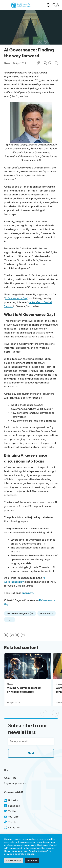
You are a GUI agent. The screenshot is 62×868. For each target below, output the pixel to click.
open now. (28, 593)
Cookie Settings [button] (14, 860)
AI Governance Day (16, 299)
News (7, 63)
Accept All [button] (32, 860)
